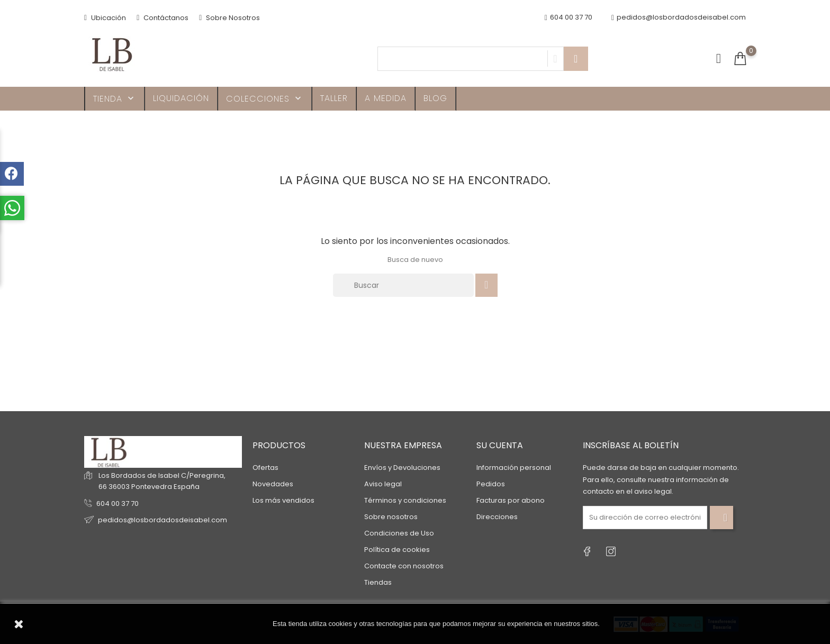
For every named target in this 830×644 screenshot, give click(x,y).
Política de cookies (397, 550)
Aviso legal (383, 484)
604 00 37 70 (118, 504)
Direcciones (497, 517)
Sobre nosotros (391, 517)
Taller (334, 98)
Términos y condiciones (405, 500)
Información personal (514, 468)
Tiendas (378, 582)
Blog (435, 98)
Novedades (273, 484)
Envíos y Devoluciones (402, 468)
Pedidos (491, 484)
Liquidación (181, 98)
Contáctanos (163, 18)
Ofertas (265, 468)
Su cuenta (500, 445)
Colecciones (265, 99)
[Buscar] (403, 285)
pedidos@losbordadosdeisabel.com (679, 18)
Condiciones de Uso (399, 533)
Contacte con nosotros (404, 566)
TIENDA (115, 99)
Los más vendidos (283, 500)
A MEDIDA (386, 98)
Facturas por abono (511, 500)
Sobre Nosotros (229, 18)
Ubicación (105, 18)
